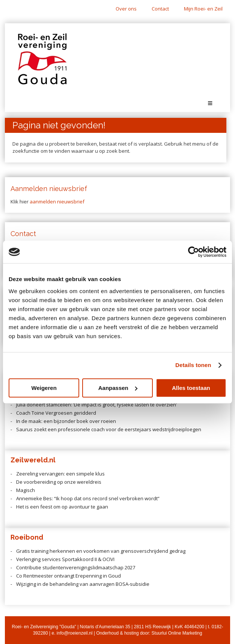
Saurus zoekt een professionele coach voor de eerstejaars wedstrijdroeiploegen (109, 429)
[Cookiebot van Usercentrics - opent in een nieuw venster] (194, 252)
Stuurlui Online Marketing (177, 633)
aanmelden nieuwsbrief (57, 202)
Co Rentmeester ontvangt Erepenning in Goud (69, 576)
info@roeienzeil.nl (75, 633)
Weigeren (44, 388)
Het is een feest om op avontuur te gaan (62, 507)
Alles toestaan (191, 388)
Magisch (26, 490)
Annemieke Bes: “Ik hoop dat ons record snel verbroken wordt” (88, 498)
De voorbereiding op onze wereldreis (59, 482)
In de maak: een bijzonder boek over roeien (66, 421)
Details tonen (193, 365)
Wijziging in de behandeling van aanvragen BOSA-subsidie (83, 584)
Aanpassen (118, 388)
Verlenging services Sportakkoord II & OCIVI (65, 559)
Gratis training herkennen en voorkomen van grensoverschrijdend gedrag (101, 551)
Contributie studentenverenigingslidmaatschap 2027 (76, 567)
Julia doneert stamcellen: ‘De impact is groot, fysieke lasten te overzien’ (96, 405)
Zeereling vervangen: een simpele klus (60, 474)
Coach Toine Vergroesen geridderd (56, 413)
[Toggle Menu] (210, 103)
